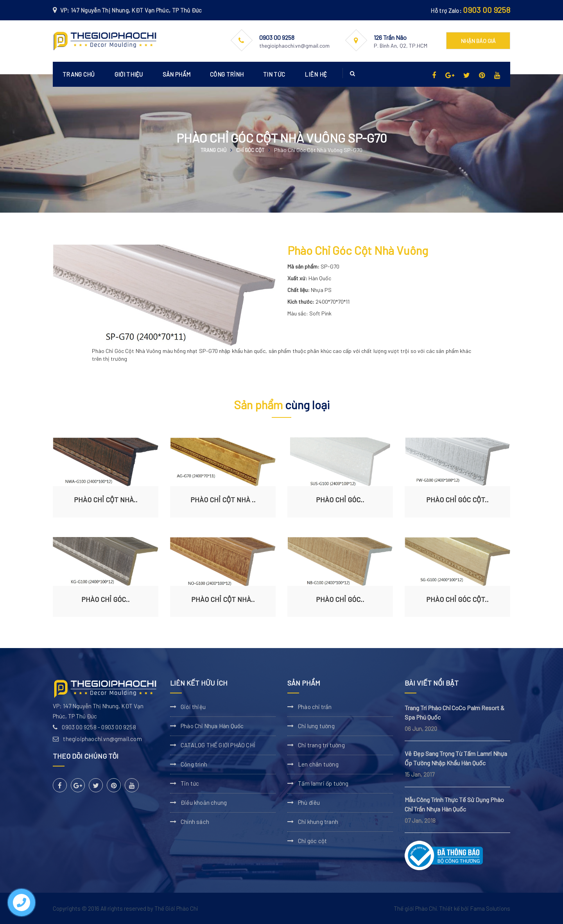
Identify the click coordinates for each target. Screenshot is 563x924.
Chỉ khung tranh (318, 822)
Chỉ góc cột (250, 150)
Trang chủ (79, 74)
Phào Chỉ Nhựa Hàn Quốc (212, 726)
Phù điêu (309, 802)
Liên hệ (316, 74)
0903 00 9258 (487, 10)
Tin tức (274, 74)
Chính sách (195, 822)
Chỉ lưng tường (316, 726)
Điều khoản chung (204, 802)
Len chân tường (318, 764)
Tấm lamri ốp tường (323, 783)
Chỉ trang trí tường (321, 745)
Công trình (227, 74)
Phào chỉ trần (315, 707)
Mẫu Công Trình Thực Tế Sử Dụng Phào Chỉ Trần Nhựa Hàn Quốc (454, 804)
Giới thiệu (129, 74)
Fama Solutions (490, 908)
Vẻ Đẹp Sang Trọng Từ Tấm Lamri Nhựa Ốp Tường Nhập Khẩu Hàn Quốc (456, 758)
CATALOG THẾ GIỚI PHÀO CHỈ (218, 745)
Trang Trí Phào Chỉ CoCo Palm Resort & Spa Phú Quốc (455, 712)
